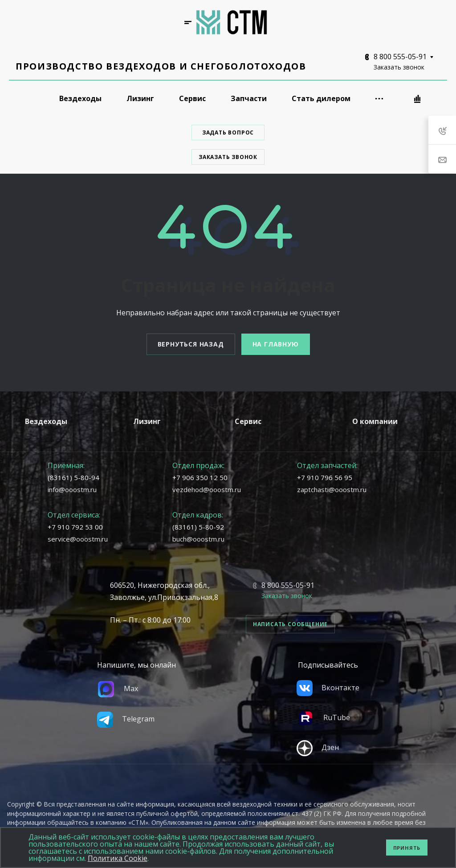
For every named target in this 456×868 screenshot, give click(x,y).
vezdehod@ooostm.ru (207, 489)
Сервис (248, 421)
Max (118, 689)
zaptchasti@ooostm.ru (332, 489)
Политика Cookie (118, 858)
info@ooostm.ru (72, 489)
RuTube (323, 717)
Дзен (318, 747)
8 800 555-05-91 (400, 57)
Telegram (126, 719)
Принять (407, 848)
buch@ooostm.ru (198, 539)
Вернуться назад (191, 344)
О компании (375, 421)
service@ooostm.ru (78, 539)
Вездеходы (46, 421)
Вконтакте (328, 688)
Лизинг (147, 421)
